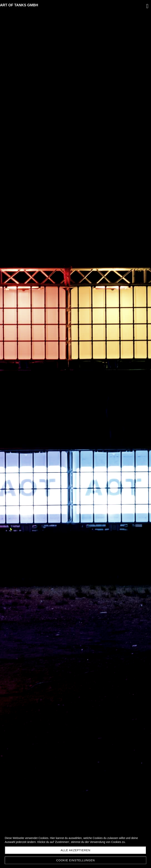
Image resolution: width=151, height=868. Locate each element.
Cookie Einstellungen (75, 860)
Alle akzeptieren (76, 850)
